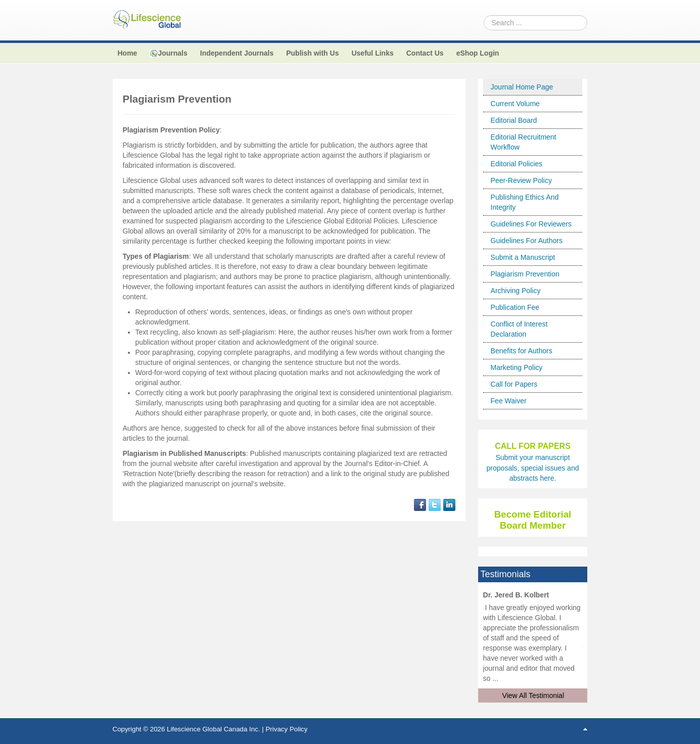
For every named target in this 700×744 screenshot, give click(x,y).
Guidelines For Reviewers (531, 224)
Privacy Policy (286, 729)
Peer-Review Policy (521, 180)
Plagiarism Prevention (525, 274)
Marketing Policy (517, 367)
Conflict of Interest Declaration (519, 329)
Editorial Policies (517, 164)
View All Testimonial (533, 695)
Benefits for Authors (522, 351)
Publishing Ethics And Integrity (525, 202)
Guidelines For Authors (527, 241)
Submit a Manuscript (523, 257)
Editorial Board (514, 120)
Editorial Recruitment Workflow (524, 142)
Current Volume (515, 104)
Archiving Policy (516, 291)
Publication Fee (515, 307)
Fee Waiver (509, 401)
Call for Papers (514, 384)
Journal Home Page (522, 87)
